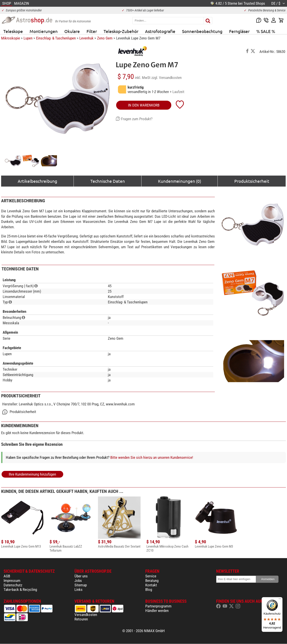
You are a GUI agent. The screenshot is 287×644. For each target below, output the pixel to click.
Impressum (12, 581)
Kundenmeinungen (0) (180, 181)
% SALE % (266, 31)
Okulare (72, 31)
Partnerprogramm (158, 606)
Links (78, 590)
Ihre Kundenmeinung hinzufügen (32, 474)
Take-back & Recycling (20, 590)
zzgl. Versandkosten (166, 78)
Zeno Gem (105, 38)
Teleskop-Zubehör (121, 31)
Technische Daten (108, 181)
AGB (7, 576)
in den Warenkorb (144, 105)
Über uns (81, 576)
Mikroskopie (11, 38)
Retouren (81, 619)
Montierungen (44, 31)
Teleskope (13, 31)
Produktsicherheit (252, 181)
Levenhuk (86, 38)
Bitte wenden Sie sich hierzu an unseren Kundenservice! (152, 457)
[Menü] (280, 600)
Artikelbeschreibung (37, 181)
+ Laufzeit (177, 92)
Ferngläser (239, 31)
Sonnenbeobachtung (202, 31)
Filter (92, 31)
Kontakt (151, 585)
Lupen (28, 38)
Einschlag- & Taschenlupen (56, 38)
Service (151, 576)
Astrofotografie (160, 31)
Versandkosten (86, 615)
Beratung (152, 581)
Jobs (78, 581)
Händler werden (157, 611)
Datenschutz (13, 585)
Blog (149, 590)
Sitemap (81, 585)
